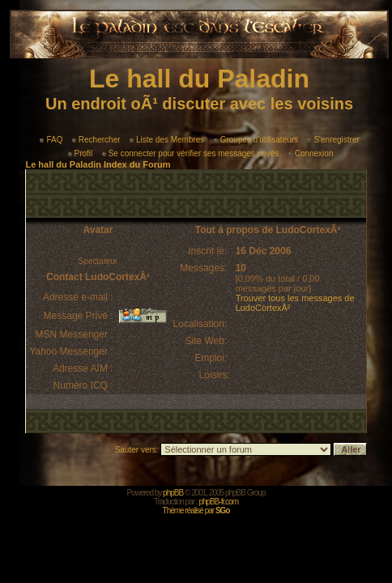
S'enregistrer (333, 140)
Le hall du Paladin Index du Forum (98, 164)
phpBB (173, 493)
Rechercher (96, 140)
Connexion (311, 153)
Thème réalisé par (196, 511)
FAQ (51, 140)
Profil (81, 153)
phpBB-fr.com (218, 502)
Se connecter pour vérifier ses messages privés (191, 153)
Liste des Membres (167, 140)
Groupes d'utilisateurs (256, 140)
